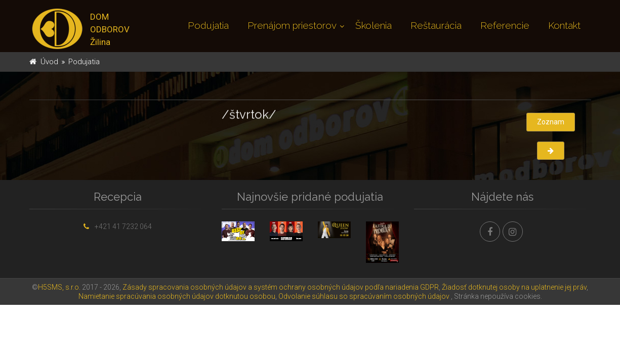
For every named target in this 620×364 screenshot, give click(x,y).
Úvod (49, 62)
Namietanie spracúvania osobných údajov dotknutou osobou (177, 296)
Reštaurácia (436, 25)
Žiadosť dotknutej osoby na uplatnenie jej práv (514, 287)
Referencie (505, 25)
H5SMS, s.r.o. (59, 287)
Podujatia (208, 25)
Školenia (374, 25)
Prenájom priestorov (292, 25)
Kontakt (564, 25)
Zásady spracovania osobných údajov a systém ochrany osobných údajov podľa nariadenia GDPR (281, 287)
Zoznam (551, 122)
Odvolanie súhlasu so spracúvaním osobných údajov (364, 296)
